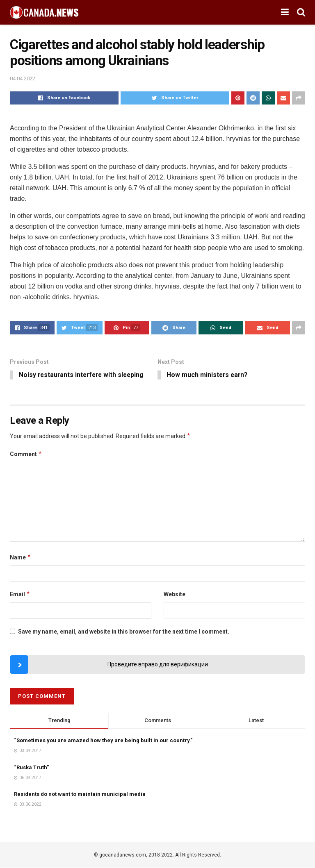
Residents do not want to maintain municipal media (80, 794)
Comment (26, 454)
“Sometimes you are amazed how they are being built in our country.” (103, 741)
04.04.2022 (23, 78)
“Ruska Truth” (31, 768)
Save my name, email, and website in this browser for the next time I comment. (124, 632)
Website (175, 595)
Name (21, 558)
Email (20, 595)
